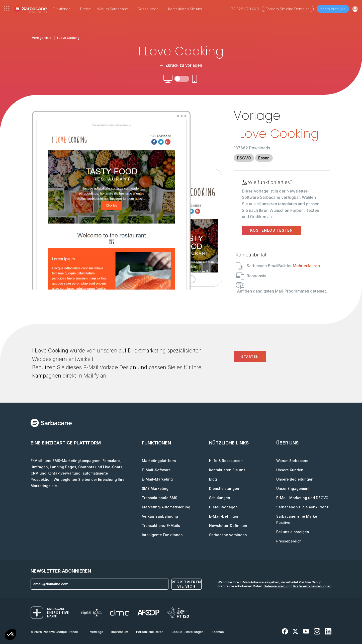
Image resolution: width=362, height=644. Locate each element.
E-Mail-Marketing (157, 479)
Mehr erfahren (306, 266)
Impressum (120, 632)
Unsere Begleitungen (295, 479)
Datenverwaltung (277, 586)
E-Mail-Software (156, 470)
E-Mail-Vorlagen (223, 507)
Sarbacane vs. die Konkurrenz (302, 507)
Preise (86, 9)
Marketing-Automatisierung (166, 507)
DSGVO (244, 158)
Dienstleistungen (224, 488)
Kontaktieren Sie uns (185, 9)
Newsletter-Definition (228, 526)
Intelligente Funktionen (162, 535)
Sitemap (218, 632)
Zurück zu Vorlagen (181, 65)
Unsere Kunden (290, 470)
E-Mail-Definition (224, 516)
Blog (213, 479)
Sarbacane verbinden (228, 535)
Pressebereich (289, 541)
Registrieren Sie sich (187, 584)
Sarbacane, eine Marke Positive (297, 519)
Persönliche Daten (150, 632)
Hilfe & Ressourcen (226, 461)
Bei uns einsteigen (293, 532)
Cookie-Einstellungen (188, 632)
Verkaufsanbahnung (160, 516)
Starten (250, 356)
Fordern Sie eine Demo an (288, 9)
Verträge (97, 632)
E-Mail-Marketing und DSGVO (302, 498)
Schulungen (220, 498)
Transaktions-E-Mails (161, 526)
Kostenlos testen (271, 230)
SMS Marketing (155, 488)
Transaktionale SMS (160, 498)
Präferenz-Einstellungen (312, 586)
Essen (264, 158)
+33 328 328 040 (244, 9)
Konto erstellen (333, 9)
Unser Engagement (293, 488)
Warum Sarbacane (292, 461)
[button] (11, 635)
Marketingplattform (159, 461)
